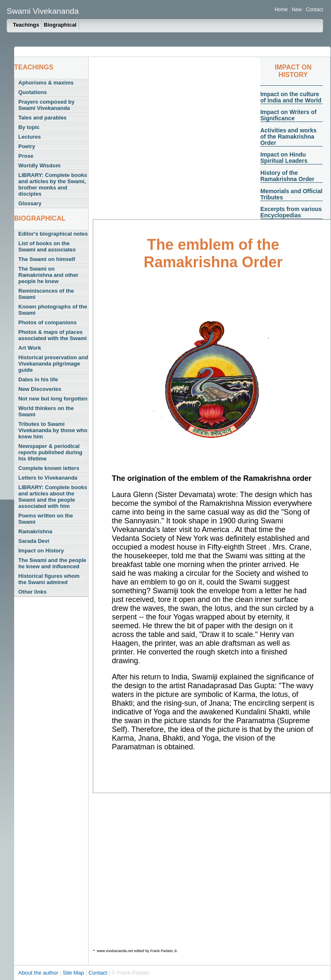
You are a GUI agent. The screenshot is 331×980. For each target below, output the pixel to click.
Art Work (30, 348)
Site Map (74, 973)
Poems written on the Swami (46, 519)
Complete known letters (49, 468)
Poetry (27, 146)
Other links (32, 592)
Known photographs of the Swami (53, 310)
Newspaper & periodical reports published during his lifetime (50, 452)
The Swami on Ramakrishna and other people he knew (48, 275)
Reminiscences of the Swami (46, 294)
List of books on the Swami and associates (47, 246)
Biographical (60, 25)
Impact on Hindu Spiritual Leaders (284, 158)
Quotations (33, 92)
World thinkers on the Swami (46, 411)
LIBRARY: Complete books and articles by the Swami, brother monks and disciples (53, 184)
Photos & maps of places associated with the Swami (53, 335)
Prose (26, 156)
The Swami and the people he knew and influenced (52, 563)
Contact (315, 10)
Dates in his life (38, 379)
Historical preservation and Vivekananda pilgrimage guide (53, 364)
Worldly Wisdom (39, 165)
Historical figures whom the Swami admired (49, 579)
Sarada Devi (34, 541)
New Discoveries (40, 389)
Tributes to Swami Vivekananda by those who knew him (53, 430)
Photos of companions (47, 322)
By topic (29, 127)
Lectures (30, 137)
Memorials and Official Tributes (291, 194)
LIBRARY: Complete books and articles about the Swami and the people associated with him (53, 497)
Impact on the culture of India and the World (291, 97)
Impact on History (41, 551)
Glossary (30, 203)
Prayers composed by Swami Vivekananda (46, 105)
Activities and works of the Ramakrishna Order (288, 137)
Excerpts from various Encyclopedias (291, 212)
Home (281, 10)
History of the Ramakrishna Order (287, 176)
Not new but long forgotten (53, 399)
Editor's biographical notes (53, 234)
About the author (39, 973)
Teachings (26, 25)
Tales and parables (42, 118)
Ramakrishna (35, 531)
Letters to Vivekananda (48, 478)
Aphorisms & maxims (46, 83)
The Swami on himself (47, 259)
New (298, 10)
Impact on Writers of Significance (288, 115)
